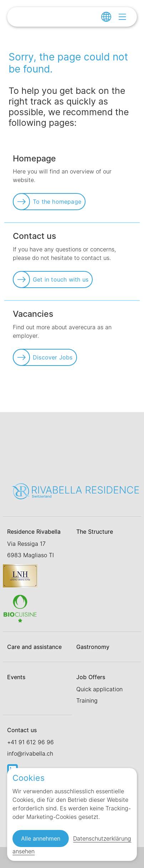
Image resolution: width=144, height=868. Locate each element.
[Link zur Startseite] (76, 491)
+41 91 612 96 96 (30, 742)
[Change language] (106, 17)
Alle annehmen (41, 838)
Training (87, 701)
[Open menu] (122, 17)
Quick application (99, 689)
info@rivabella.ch (30, 753)
